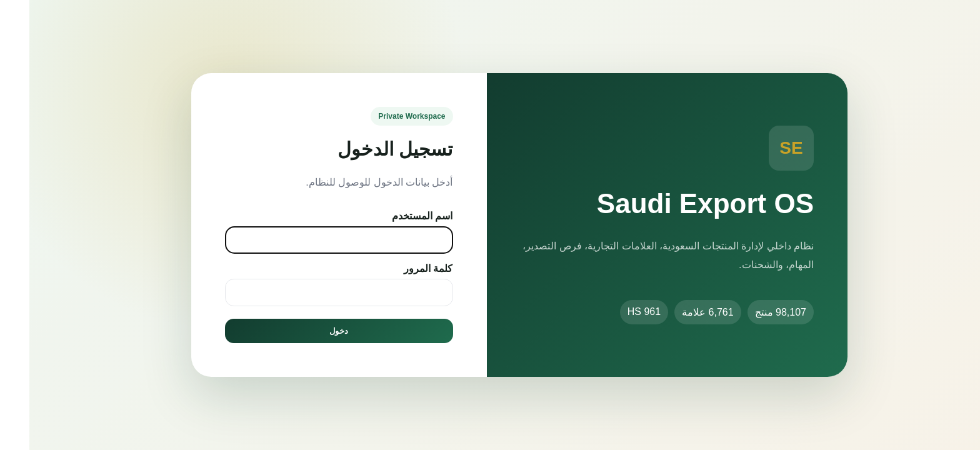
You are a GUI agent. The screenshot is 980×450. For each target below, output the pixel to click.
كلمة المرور (399, 268)
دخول (309, 331)
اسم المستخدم (393, 216)
